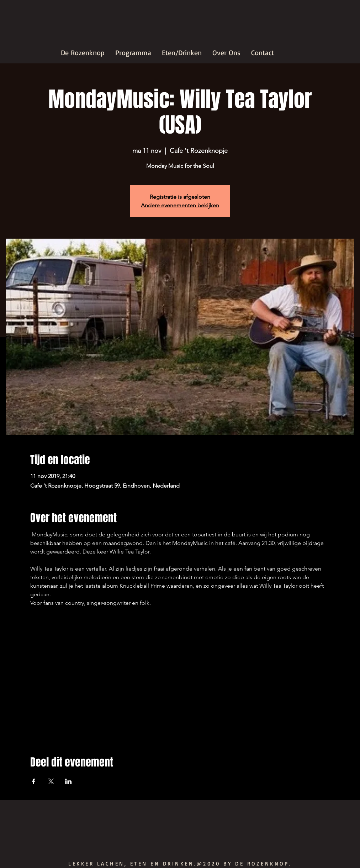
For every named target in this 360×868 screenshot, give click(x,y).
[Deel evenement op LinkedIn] (68, 781)
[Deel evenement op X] (51, 781)
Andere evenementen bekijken (180, 205)
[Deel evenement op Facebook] (34, 781)
